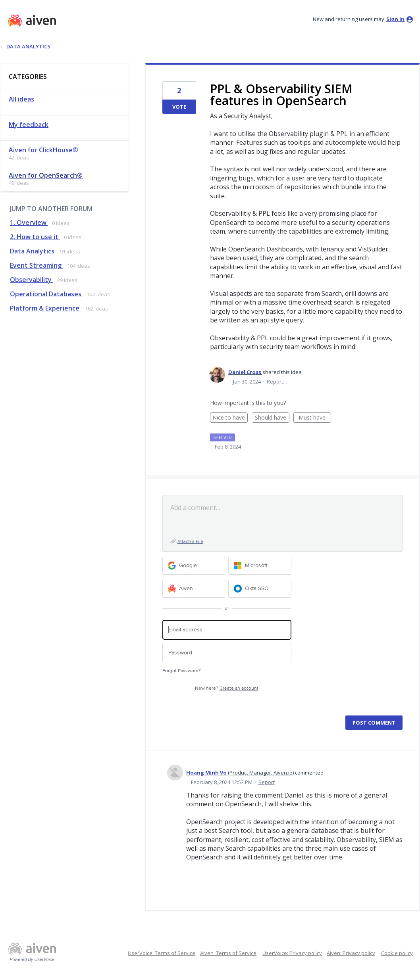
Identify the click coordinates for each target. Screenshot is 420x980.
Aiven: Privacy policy (351, 953)
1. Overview (29, 222)
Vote (179, 107)
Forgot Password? (182, 671)
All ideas (21, 99)
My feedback (29, 125)
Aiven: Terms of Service (228, 953)
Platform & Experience (45, 308)
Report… (277, 382)
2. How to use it (35, 237)
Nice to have (230, 418)
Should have (272, 418)
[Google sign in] (194, 566)
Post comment (374, 723)
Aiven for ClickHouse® (43, 150)
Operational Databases (46, 294)
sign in (395, 19)
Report (267, 782)
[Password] (227, 653)
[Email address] (227, 630)
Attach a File (190, 541)
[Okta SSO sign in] (260, 589)
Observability (32, 280)
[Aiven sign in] (194, 589)
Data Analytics (33, 251)
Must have (315, 418)
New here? (227, 688)
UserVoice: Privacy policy (292, 953)
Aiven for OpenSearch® (46, 175)
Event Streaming (37, 265)
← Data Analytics (25, 46)
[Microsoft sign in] (260, 566)
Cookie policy (397, 953)
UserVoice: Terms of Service (162, 953)
